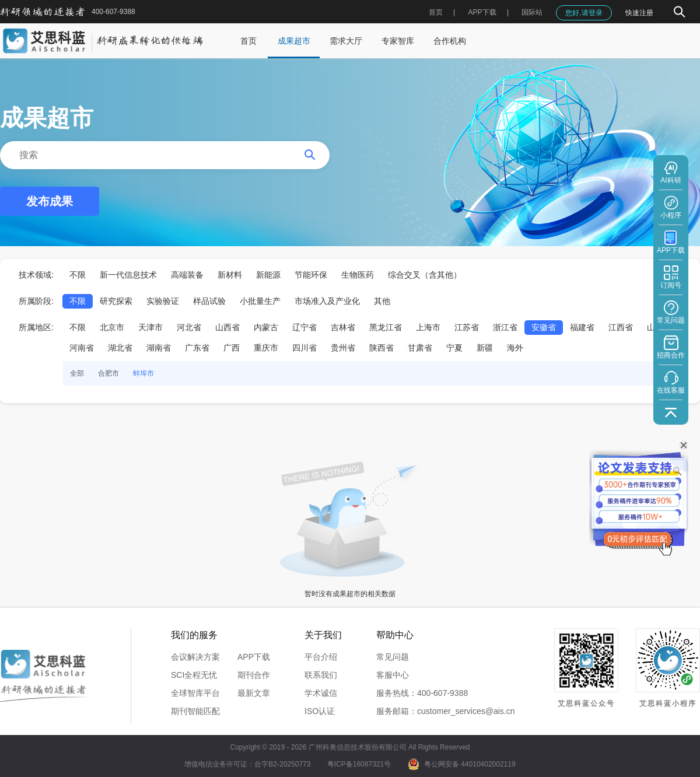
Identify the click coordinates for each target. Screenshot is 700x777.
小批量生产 (260, 301)
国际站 (532, 12)
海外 (515, 348)
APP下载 (254, 657)
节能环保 (311, 275)
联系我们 (321, 675)
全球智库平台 (195, 693)
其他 (382, 301)
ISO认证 (320, 711)
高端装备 (187, 275)
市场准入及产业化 (327, 301)
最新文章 (254, 693)
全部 (77, 373)
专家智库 (398, 41)
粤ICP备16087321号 (359, 764)
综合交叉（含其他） (425, 275)
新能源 (268, 275)
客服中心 (393, 675)
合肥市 (108, 373)
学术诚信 (321, 693)
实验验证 (163, 301)
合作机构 (450, 41)
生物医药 (358, 275)
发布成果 (50, 201)
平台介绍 (321, 657)
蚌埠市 (143, 373)
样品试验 (209, 301)
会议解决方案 (195, 657)
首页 (436, 12)
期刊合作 (254, 675)
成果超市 (294, 41)
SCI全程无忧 (194, 675)
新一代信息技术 (128, 275)
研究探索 (116, 301)
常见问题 (393, 657)
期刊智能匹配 (195, 711)
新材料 (230, 275)
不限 (78, 275)
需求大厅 (346, 41)
